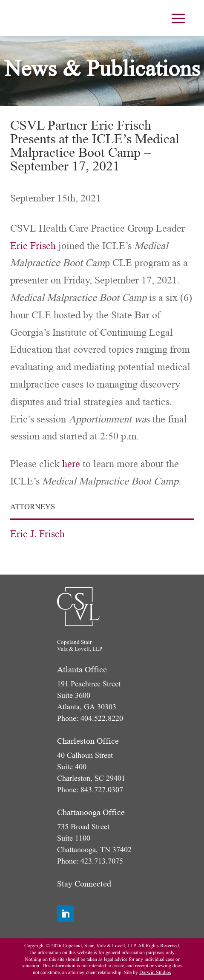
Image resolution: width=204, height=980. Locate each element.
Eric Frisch (33, 246)
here (71, 464)
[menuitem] (178, 18)
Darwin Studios (155, 973)
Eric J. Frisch (37, 534)
